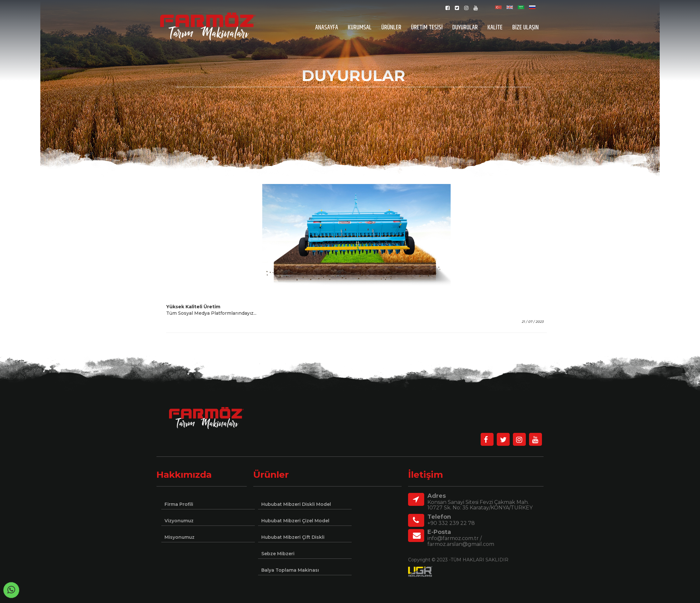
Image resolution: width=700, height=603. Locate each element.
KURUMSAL (360, 28)
